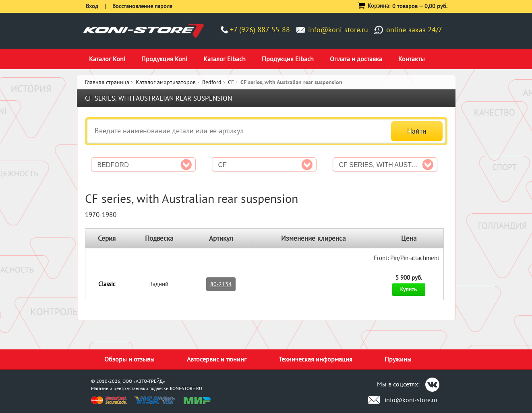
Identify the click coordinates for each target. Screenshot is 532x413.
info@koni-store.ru (338, 30)
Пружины (398, 359)
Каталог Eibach (225, 59)
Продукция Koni (164, 59)
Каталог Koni (107, 59)
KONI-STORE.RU (186, 388)
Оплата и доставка (356, 59)
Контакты (412, 59)
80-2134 (221, 284)
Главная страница (107, 82)
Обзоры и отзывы (129, 359)
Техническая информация (316, 359)
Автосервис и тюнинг (217, 359)
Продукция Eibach (288, 59)
